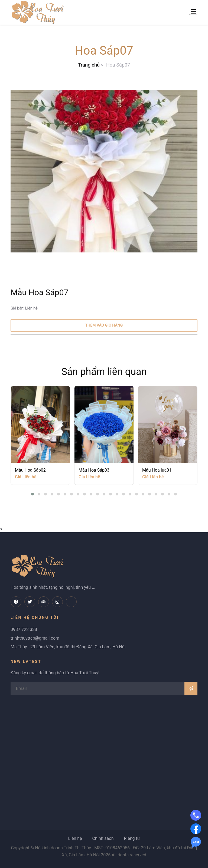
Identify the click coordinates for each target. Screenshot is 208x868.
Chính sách (103, 838)
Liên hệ (75, 838)
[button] (32, 494)
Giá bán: (24, 308)
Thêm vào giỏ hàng (104, 325)
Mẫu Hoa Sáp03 (94, 470)
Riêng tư (132, 838)
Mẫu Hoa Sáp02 (30, 470)
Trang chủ (89, 65)
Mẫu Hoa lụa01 (157, 470)
